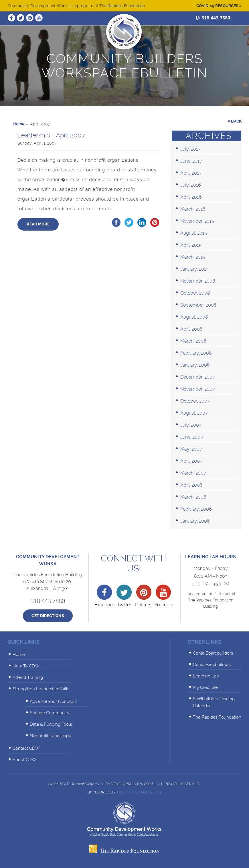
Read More (38, 224)
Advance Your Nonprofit (53, 701)
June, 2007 (192, 437)
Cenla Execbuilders (212, 665)
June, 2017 (191, 161)
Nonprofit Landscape (51, 736)
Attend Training (28, 677)
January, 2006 (195, 521)
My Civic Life (205, 687)
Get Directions (48, 616)
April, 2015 (191, 245)
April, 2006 (191, 485)
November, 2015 (197, 221)
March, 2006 (193, 497)
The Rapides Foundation (122, 6)
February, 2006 (196, 509)
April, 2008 (191, 329)
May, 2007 (191, 449)
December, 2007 (198, 377)
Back (235, 121)
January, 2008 (195, 365)
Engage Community (50, 713)
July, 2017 (190, 149)
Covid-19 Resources (219, 6)
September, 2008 (198, 305)
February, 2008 (196, 353)
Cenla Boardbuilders (213, 653)
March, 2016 (193, 209)
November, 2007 (198, 389)
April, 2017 (191, 173)
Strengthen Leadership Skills (41, 689)
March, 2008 (193, 341)
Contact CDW (26, 748)
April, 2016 (191, 197)
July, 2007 (191, 425)
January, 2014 (194, 269)
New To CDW (26, 666)
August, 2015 (194, 233)
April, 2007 (191, 461)
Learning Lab (206, 676)
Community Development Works (124, 32)
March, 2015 (193, 257)
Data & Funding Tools (51, 724)
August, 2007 (194, 413)
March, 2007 (193, 473)
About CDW (24, 760)
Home (19, 655)
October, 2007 (195, 401)
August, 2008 (194, 317)
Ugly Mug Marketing (139, 792)
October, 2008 (195, 293)
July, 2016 (191, 185)
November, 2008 (198, 281)
